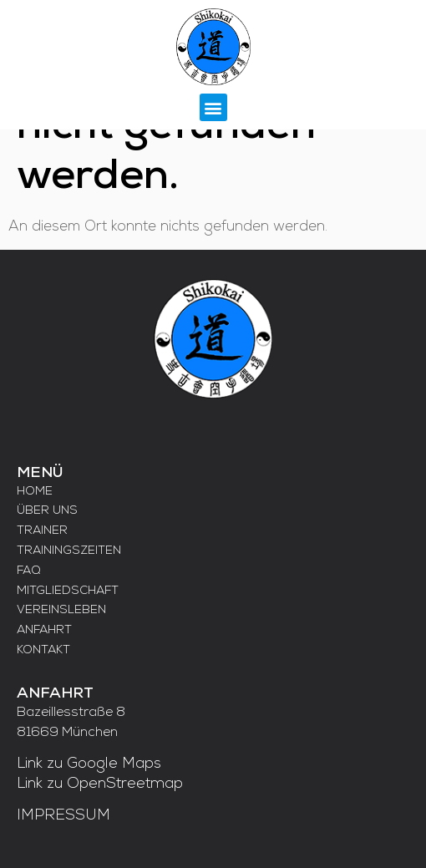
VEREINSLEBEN (61, 610)
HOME (35, 492)
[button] (213, 107)
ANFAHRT (44, 630)
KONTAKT (43, 650)
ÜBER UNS (47, 511)
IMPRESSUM (63, 816)
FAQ (29, 571)
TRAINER (42, 531)
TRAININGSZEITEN (69, 551)
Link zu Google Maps (89, 764)
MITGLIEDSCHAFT (68, 591)
